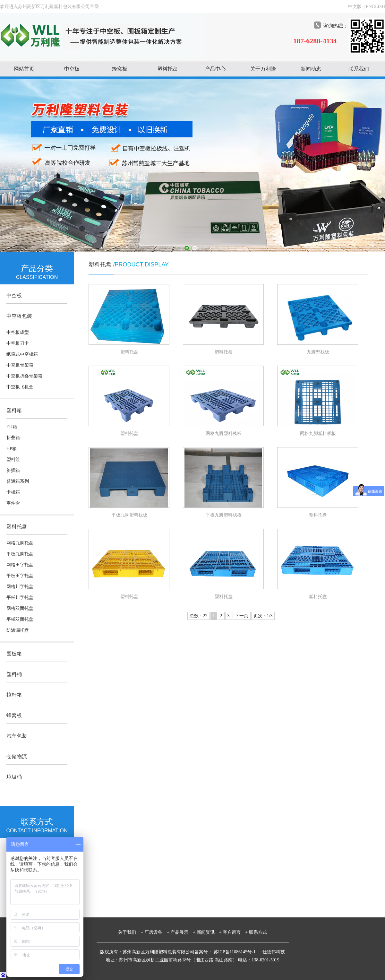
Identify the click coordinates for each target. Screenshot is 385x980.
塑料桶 (14, 674)
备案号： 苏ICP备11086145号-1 (226, 952)
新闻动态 (311, 69)
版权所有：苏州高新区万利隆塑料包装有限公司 (147, 952)
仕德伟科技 (274, 952)
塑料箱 (14, 410)
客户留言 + (235, 932)
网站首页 (24, 69)
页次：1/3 (263, 616)
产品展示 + (183, 932)
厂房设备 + (157, 932)
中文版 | (357, 7)
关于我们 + (131, 932)
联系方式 (258, 932)
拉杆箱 (14, 695)
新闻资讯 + (209, 932)
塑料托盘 (167, 69)
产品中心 (215, 69)
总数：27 (199, 616)
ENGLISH (375, 7)
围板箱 (14, 654)
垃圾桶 (14, 777)
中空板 (72, 69)
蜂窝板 (120, 69)
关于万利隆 (263, 69)
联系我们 (359, 69)
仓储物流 (17, 756)
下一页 (242, 616)
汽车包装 (17, 736)
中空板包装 (19, 316)
